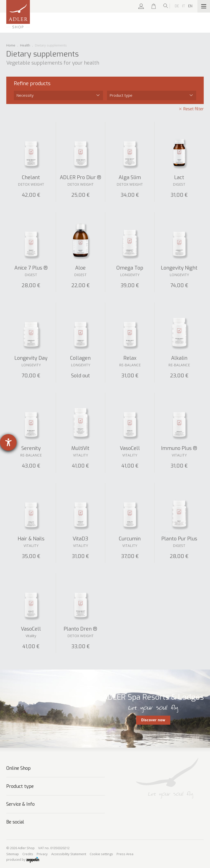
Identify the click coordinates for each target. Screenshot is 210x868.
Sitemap (13, 854)
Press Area (125, 854)
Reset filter (194, 109)
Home (11, 45)
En (190, 6)
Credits (28, 854)
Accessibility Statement (69, 854)
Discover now (153, 720)
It (184, 6)
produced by (23, 860)
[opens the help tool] (8, 442)
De (177, 6)
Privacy (42, 854)
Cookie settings (101, 854)
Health (25, 45)
